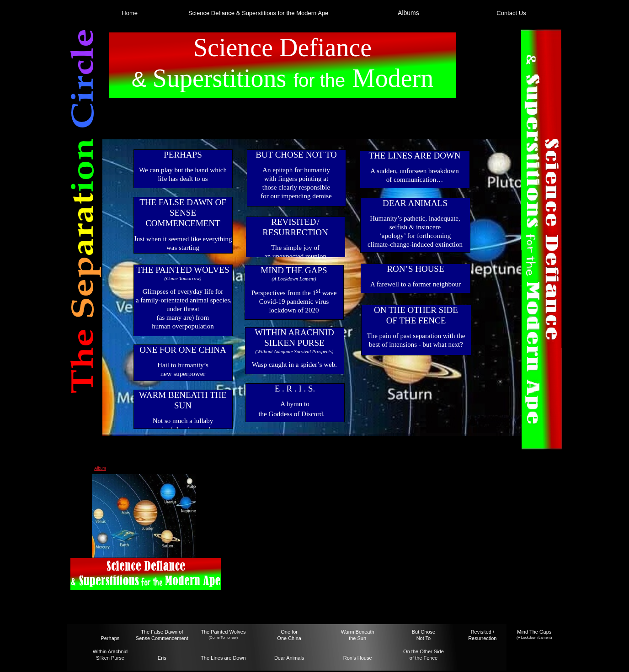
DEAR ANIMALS (415, 203)
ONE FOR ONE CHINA (183, 350)
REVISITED (293, 222)
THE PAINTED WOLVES (183, 270)
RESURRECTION (295, 232)
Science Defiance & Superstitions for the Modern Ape (258, 13)
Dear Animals (289, 658)
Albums (408, 13)
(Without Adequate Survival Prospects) (295, 351)
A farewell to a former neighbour (416, 284)
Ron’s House (358, 658)
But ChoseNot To (424, 635)
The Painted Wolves (223, 632)
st (318, 291)
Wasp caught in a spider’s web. (294, 365)
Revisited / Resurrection (482, 635)
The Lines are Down (223, 658)
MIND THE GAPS (294, 270)
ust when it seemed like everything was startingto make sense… (184, 248)
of (412, 658)
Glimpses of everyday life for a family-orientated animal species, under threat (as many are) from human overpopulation (183, 309)
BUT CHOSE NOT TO (296, 155)
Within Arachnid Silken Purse (110, 655)
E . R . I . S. (295, 389)
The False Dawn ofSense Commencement (162, 635)
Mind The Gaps (534, 632)
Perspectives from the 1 (284, 293)
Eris (162, 658)
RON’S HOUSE (415, 269)
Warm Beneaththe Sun (358, 635)
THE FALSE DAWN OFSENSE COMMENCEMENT (183, 213)
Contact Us (511, 13)
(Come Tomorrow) (223, 638)
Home (130, 13)
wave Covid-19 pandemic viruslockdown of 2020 (298, 302)
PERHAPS (183, 155)
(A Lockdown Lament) (534, 638)
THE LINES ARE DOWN (414, 156)
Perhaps (110, 638)
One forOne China (289, 635)
